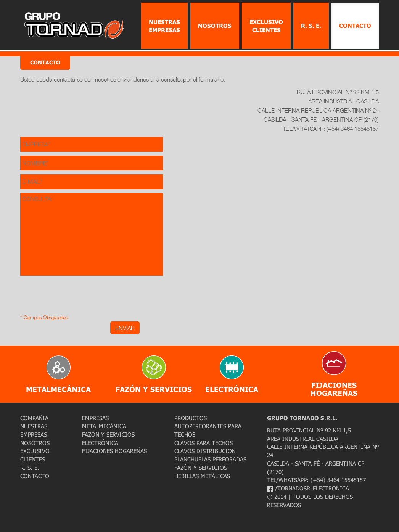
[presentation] (78, 298)
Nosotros (215, 26)
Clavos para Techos (204, 443)
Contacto (355, 26)
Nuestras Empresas (164, 26)
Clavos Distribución (205, 451)
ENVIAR (125, 328)
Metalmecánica (104, 426)
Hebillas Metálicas (202, 476)
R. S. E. (311, 26)
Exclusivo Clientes (266, 26)
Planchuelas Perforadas (210, 459)
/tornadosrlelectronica (308, 488)
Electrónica (100, 443)
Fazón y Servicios (108, 434)
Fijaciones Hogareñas (114, 451)
